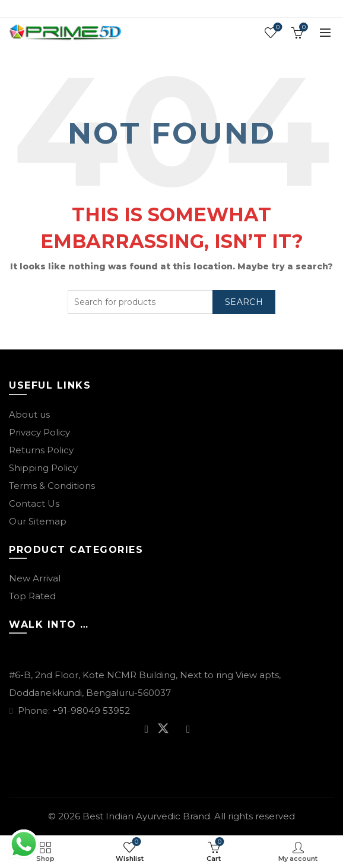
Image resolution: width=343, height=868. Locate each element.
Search (244, 302)
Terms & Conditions (52, 486)
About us (29, 414)
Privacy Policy (39, 432)
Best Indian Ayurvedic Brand (146, 816)
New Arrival (35, 578)
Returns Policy (41, 450)
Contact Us (34, 503)
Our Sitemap (38, 521)
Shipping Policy (43, 468)
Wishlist (277, 28)
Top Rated (32, 596)
